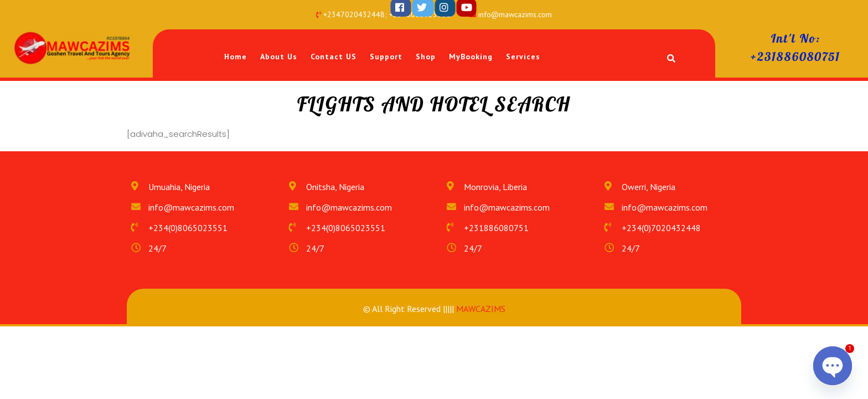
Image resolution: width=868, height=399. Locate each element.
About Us (279, 57)
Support (386, 57)
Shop (426, 57)
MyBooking (471, 57)
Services (523, 57)
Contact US (334, 57)
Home (236, 57)
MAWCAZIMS (480, 309)
